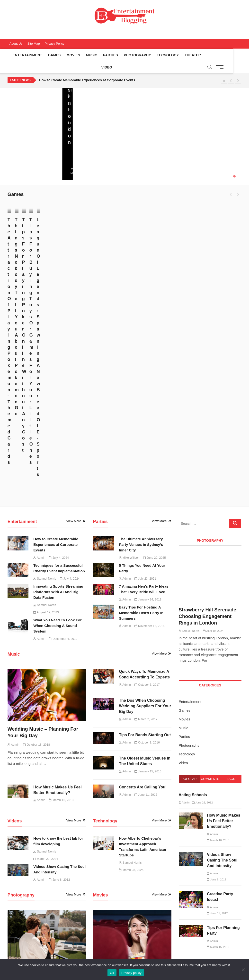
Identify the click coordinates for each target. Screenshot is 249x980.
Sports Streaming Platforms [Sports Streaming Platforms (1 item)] (211, 915)
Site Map (33, 44)
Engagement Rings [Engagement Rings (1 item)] (206, 882)
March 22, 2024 (46, 621)
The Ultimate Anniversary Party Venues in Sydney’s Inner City (141, 307)
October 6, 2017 (147, 447)
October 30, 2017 (97, 245)
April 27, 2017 (215, 258)
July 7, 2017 (154, 242)
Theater (190, 55)
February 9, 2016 (148, 810)
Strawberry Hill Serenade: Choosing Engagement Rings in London (44, 746)
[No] (243, 970)
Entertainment (25, 55)
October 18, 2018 (37, 507)
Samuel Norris (80, 148)
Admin (136, 154)
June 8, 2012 (59, 642)
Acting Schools (193, 557)
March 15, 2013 (218, 709)
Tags (231, 541)
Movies (71, 55)
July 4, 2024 (155, 154)
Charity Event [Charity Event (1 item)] (202, 874)
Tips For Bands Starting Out (145, 497)
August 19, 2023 (46, 374)
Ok (112, 973)
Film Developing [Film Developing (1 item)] (203, 890)
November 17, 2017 (38, 241)
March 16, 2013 (61, 562)
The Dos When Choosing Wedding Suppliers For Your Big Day (145, 468)
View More (15, 161)
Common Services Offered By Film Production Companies (143, 797)
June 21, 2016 (120, 754)
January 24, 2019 (148, 362)
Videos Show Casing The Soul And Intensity (222, 622)
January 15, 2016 (148, 533)
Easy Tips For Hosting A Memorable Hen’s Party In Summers (141, 375)
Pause (224, 69)
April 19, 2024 (45, 760)
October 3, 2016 (147, 504)
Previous (231, 69)
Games (52, 55)
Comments (210, 541)
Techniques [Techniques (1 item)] (200, 923)
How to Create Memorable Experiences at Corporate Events (87, 68)
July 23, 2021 (145, 341)
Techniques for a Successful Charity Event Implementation (215, 134)
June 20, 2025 (16, 154)
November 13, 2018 (150, 388)
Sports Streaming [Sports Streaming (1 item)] (204, 907)
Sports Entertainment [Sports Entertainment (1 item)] (207, 899)
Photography (135, 55)
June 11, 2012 (146, 557)
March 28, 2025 (80, 154)
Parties (108, 55)
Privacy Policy (55, 44)
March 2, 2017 (146, 481)
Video (209, 55)
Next (238, 69)
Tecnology (165, 55)
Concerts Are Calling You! (143, 549)
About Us (16, 44)
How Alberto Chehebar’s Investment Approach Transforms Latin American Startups (92, 128)
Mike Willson (17, 148)
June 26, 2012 (203, 565)
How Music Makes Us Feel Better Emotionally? (224, 583)
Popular (189, 541)
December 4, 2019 (63, 401)
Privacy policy (131, 973)
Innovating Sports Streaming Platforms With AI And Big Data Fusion (58, 354)
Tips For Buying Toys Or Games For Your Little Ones (214, 245)
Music (89, 55)
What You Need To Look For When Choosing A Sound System (57, 388)
